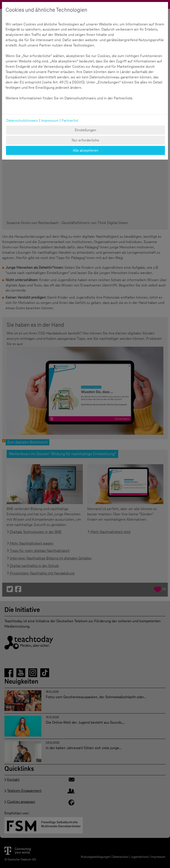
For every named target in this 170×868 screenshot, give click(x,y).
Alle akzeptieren (86, 150)
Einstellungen (86, 130)
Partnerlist (70, 121)
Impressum (50, 121)
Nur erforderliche (85, 140)
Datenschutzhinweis (22, 121)
